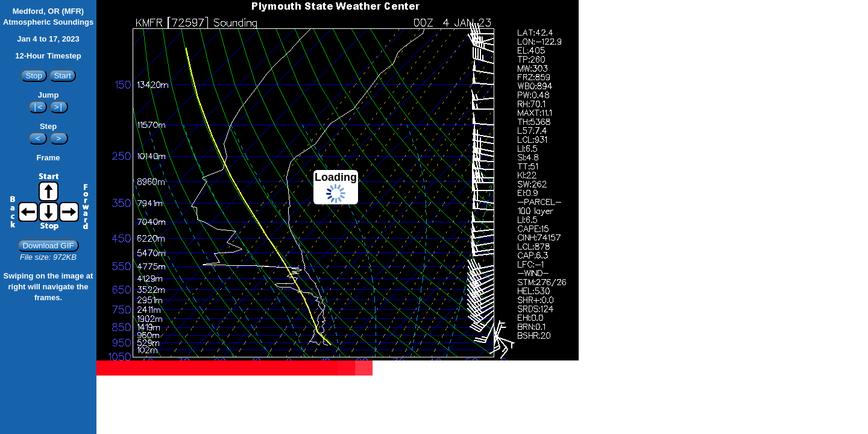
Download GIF (48, 246)
